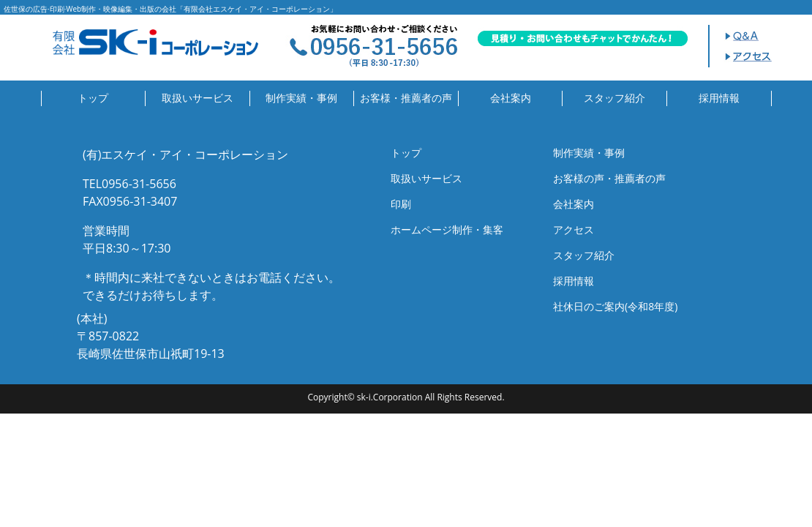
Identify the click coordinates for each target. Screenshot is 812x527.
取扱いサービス (198, 98)
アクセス (574, 229)
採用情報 (719, 98)
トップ (93, 98)
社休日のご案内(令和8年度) (615, 306)
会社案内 (511, 98)
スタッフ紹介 (614, 98)
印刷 (401, 204)
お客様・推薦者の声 (406, 98)
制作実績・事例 (301, 98)
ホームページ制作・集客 (447, 229)
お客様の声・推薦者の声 (609, 178)
